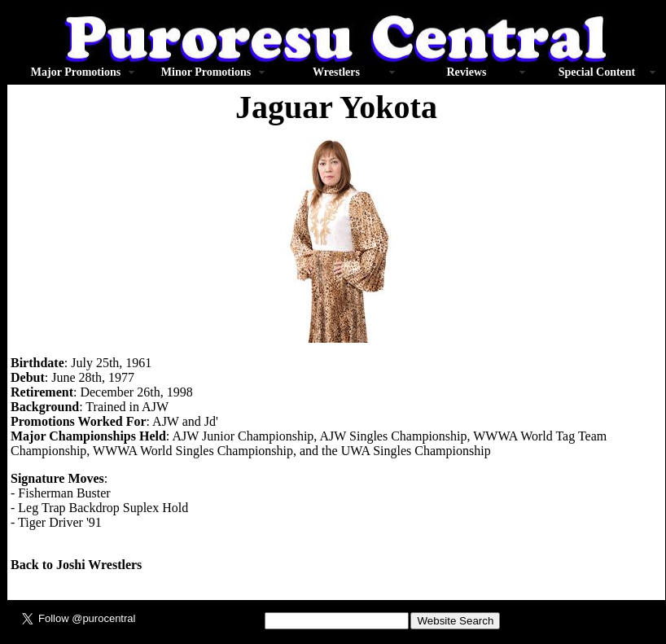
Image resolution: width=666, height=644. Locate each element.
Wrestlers (336, 72)
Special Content (597, 72)
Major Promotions (76, 72)
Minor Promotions (206, 72)
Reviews (467, 72)
